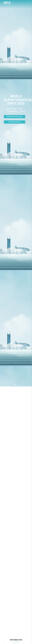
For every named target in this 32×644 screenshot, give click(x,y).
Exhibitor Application (15, 117)
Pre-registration (15, 122)
